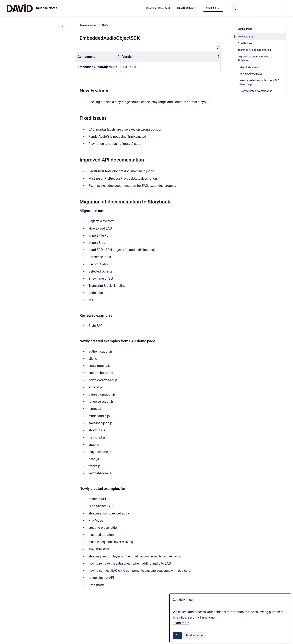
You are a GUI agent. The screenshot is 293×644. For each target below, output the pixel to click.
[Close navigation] (63, 26)
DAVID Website (186, 8)
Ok (177, 635)
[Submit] (234, 8)
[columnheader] (98, 57)
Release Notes (47, 8)
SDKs (105, 25)
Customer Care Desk (158, 8)
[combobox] (258, 8)
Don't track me (194, 635)
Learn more (181, 623)
